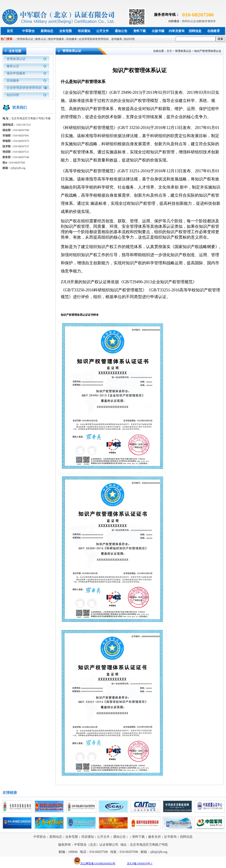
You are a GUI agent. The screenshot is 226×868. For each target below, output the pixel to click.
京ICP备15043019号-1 (140, 863)
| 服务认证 (40, 39)
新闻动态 (47, 31)
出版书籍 (158, 31)
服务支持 (154, 837)
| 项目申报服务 (55, 39)
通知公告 (121, 31)
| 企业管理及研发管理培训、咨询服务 (100, 39)
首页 (10, 31)
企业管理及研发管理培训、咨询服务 (29, 89)
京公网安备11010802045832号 (98, 863)
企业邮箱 (199, 21)
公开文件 (103, 31)
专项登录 (210, 21)
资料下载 (140, 31)
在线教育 (214, 31)
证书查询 (170, 837)
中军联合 (28, 31)
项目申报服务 (16, 73)
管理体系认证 (16, 59)
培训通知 (84, 31)
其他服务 (13, 81)
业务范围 (65, 31)
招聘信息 (195, 31)
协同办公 (187, 21)
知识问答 (13, 95)
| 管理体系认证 (24, 39)
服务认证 (13, 66)
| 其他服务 (71, 39)
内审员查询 (177, 31)
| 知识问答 (129, 39)
